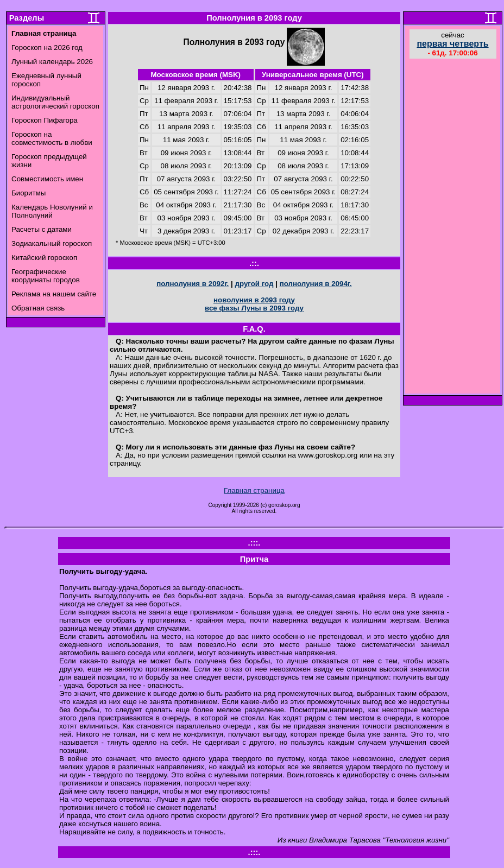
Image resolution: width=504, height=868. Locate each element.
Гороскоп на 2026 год (47, 47)
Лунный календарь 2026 (52, 62)
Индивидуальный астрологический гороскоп (55, 102)
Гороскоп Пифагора (45, 120)
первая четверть (452, 44)
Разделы (27, 18)
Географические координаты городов (46, 276)
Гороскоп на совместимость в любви (52, 138)
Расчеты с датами (42, 229)
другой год (254, 284)
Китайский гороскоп (44, 258)
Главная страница (254, 490)
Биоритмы (29, 193)
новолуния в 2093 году (254, 300)
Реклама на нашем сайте (54, 294)
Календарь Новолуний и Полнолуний (52, 211)
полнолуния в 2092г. (193, 284)
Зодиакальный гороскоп (52, 243)
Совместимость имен (47, 179)
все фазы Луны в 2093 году (254, 308)
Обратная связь (38, 308)
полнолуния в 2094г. (316, 284)
